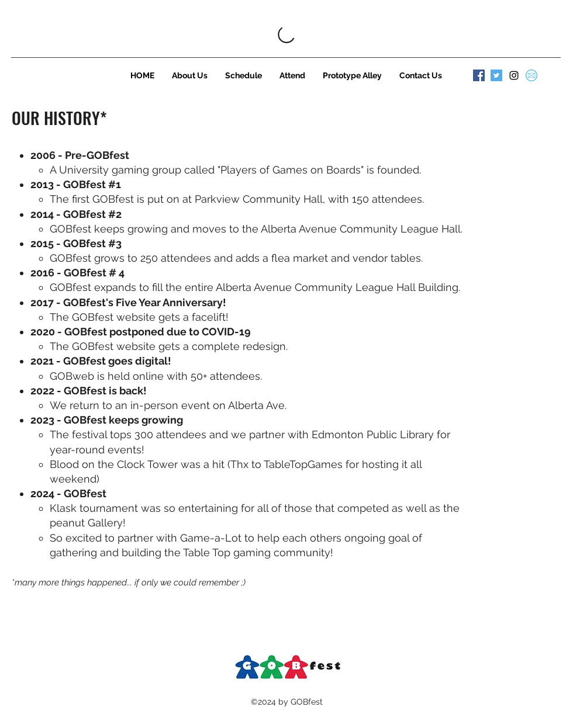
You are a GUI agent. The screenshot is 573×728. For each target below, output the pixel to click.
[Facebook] (479, 75)
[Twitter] (496, 75)
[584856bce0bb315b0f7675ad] (531, 75)
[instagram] (514, 75)
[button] (190, 75)
